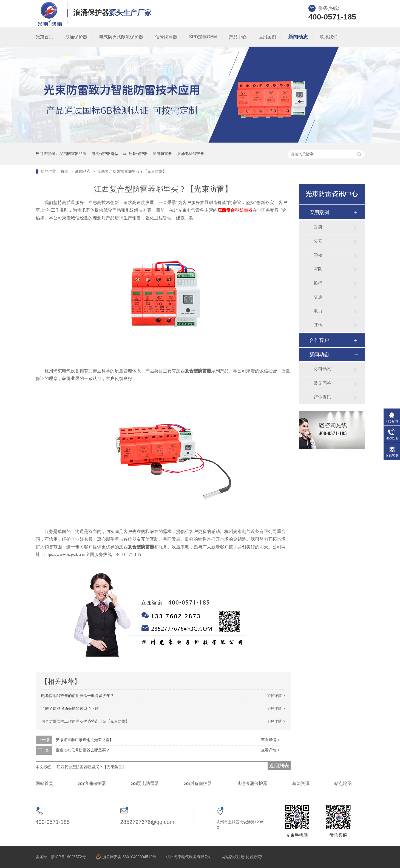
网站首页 (44, 783)
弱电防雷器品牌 (73, 154)
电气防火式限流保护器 (121, 37)
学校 (318, 255)
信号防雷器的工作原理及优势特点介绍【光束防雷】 (85, 721)
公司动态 (322, 369)
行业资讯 (322, 397)
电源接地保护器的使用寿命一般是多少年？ (78, 696)
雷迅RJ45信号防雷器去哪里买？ (83, 750)
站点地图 (343, 783)
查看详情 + (270, 740)
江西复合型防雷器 (235, 210)
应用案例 (267, 37)
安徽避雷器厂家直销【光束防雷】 (84, 740)
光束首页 (44, 37)
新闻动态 (298, 37)
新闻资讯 (301, 783)
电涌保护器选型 (105, 154)
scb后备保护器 (136, 154)
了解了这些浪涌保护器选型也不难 (70, 709)
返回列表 (279, 766)
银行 (318, 283)
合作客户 (319, 340)
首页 (65, 171)
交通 (318, 297)
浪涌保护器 (76, 37)
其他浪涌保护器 (252, 783)
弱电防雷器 (162, 154)
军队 (318, 269)
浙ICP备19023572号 (69, 857)
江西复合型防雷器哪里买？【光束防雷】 (132, 171)
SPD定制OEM (203, 37)
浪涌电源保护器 (191, 154)
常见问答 (322, 383)
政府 (318, 227)
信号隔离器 (166, 37)
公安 (318, 241)
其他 (318, 325)
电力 (318, 311)
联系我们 (329, 37)
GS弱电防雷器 (145, 783)
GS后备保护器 (198, 783)
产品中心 (238, 37)
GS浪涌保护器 (92, 783)
